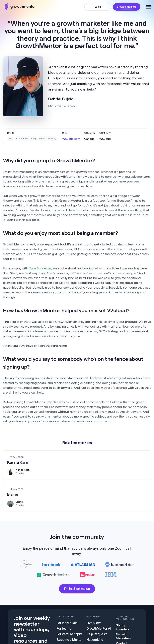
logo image (19, 7)
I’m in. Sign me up (77, 585)
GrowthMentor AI (99, 624)
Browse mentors (127, 7)
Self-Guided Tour (69, 641)
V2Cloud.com (71, 139)
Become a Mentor (70, 636)
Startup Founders (123, 623)
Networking (95, 636)
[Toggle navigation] (148, 7)
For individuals (67, 619)
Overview (94, 619)
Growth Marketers (123, 632)
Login (98, 7)
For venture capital (70, 630)
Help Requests (97, 630)
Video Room (95, 641)
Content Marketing (26, 139)
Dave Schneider (40, 268)
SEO (11, 139)
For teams (64, 624)
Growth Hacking (48, 139)
